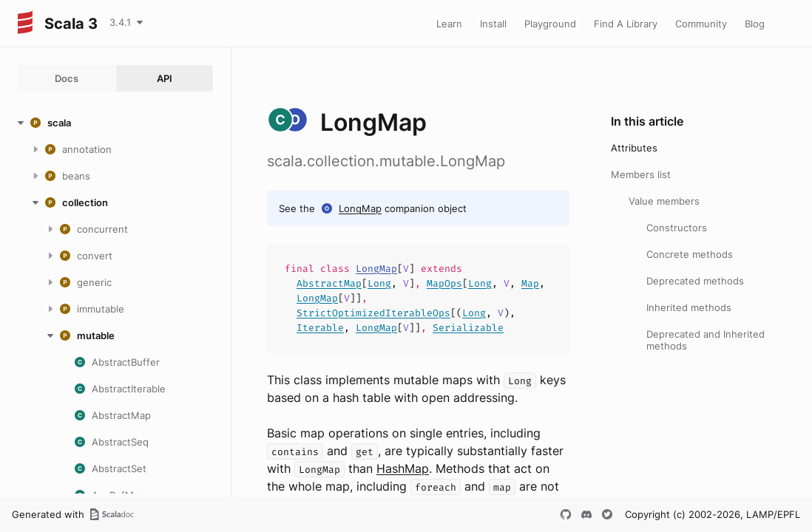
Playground (550, 24)
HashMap (403, 468)
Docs (67, 78)
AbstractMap (329, 283)
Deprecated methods (695, 281)
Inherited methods (689, 307)
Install (493, 24)
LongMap (360, 208)
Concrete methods (690, 254)
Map (530, 283)
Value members (664, 201)
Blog (755, 24)
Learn (449, 24)
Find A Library (626, 24)
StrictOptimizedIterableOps (373, 313)
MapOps (444, 283)
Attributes (634, 148)
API (165, 78)
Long (379, 283)
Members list (641, 174)
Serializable (468, 328)
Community (701, 24)
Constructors (677, 228)
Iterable (320, 328)
